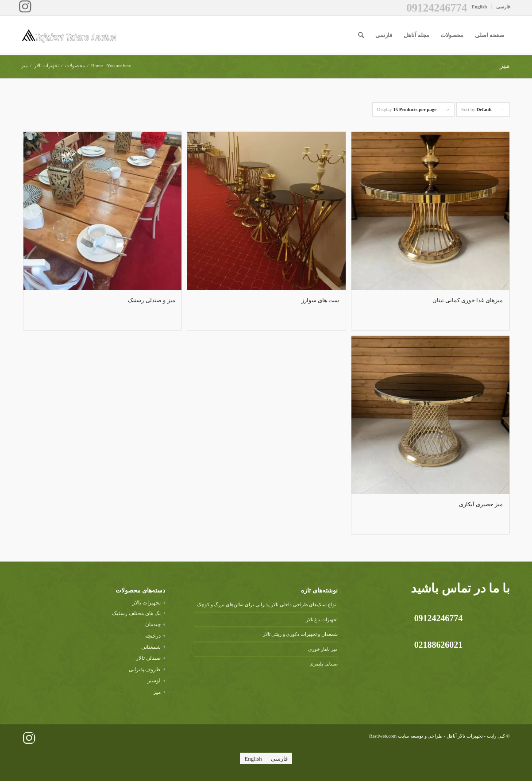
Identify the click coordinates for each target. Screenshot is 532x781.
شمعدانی (151, 647)
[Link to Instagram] (25, 7)
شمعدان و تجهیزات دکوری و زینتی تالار (300, 634)
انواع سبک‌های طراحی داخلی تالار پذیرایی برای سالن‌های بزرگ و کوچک (267, 604)
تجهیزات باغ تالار (322, 619)
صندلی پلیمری (323, 664)
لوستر (154, 681)
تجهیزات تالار (146, 603)
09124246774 (437, 8)
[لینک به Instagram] (29, 738)
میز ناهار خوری (323, 649)
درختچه (153, 636)
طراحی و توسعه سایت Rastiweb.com (406, 736)
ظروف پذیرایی (145, 669)
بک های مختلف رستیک (136, 613)
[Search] (361, 35)
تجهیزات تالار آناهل (465, 736)
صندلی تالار (148, 658)
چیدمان (153, 624)
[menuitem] (501, 7)
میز (157, 692)
